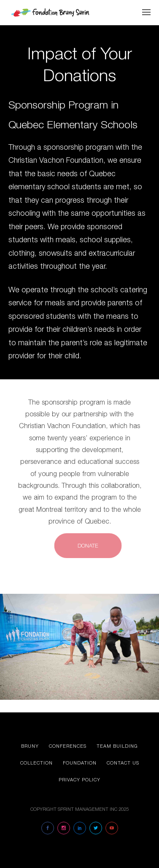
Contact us (123, 763)
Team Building (117, 746)
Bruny (30, 746)
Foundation (80, 763)
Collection (36, 763)
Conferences (68, 746)
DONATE (92, 545)
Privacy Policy (79, 779)
